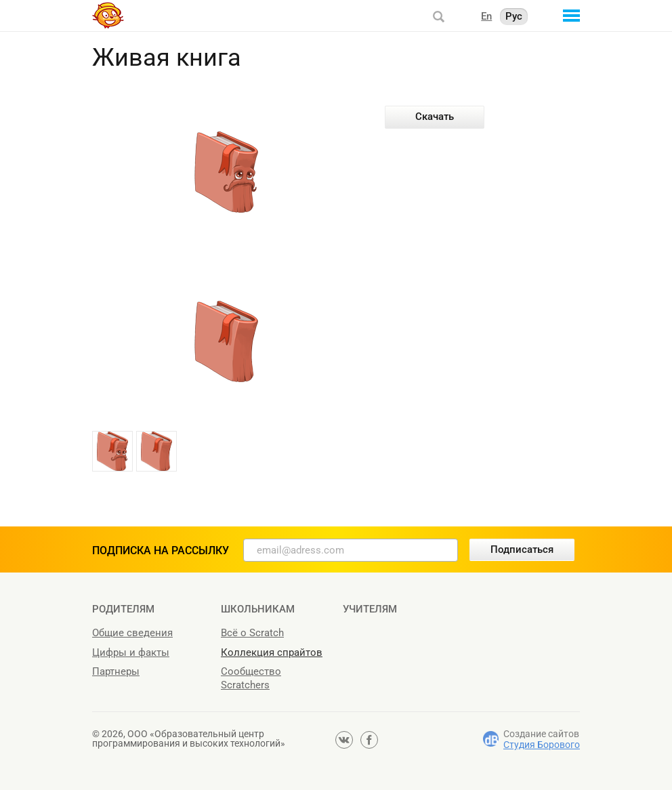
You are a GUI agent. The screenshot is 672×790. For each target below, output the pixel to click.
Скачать (435, 117)
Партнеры (116, 671)
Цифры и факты (131, 652)
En (486, 16)
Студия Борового (542, 745)
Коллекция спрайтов (272, 652)
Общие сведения (132, 633)
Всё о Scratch (252, 633)
